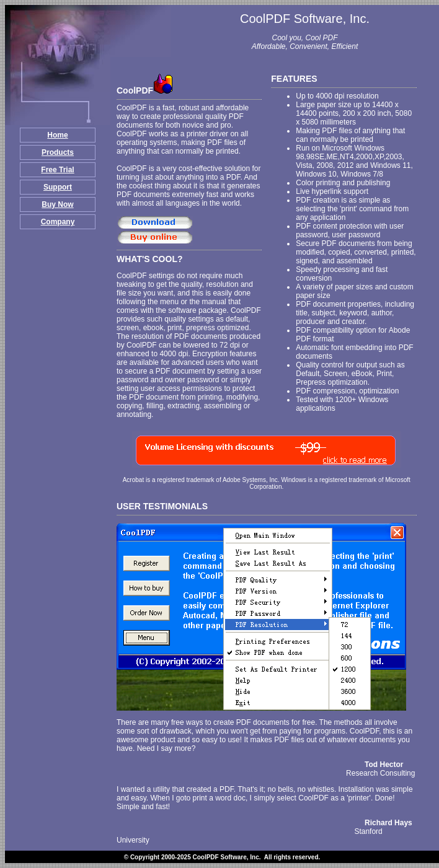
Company (58, 222)
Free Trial (57, 170)
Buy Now (57, 204)
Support (58, 187)
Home (57, 135)
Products (58, 152)
